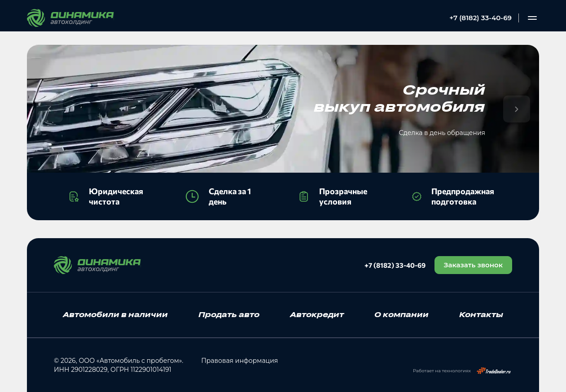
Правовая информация (239, 361)
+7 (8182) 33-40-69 (480, 18)
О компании (401, 314)
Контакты (481, 314)
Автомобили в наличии (115, 314)
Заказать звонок (473, 265)
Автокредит (317, 314)
